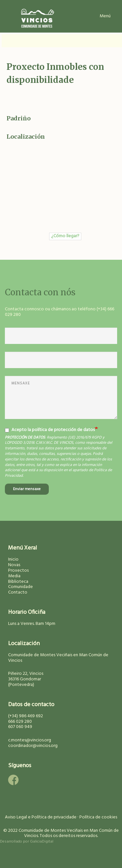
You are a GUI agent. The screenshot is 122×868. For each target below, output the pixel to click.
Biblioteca (18, 582)
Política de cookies (98, 817)
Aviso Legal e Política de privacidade (41, 817)
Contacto (18, 592)
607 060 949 (20, 727)
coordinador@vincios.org (33, 746)
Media (14, 576)
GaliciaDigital (42, 842)
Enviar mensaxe (27, 489)
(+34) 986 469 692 (26, 716)
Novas (14, 565)
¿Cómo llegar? (65, 236)
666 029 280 (20, 722)
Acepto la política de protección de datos (50, 430)
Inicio (13, 559)
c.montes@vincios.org (30, 740)
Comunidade (20, 587)
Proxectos (18, 571)
